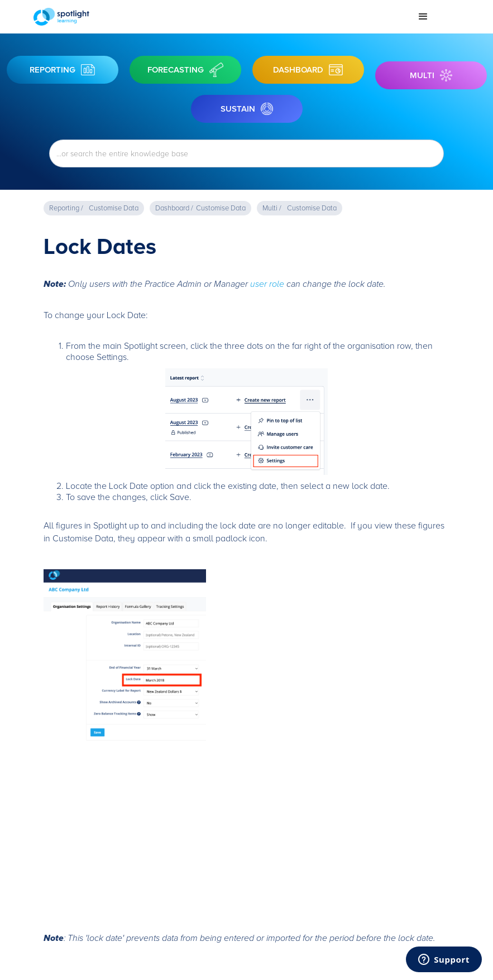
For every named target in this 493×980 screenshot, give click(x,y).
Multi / (272, 208)
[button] (423, 17)
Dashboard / (174, 208)
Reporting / (66, 208)
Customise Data (114, 208)
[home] (220, 17)
